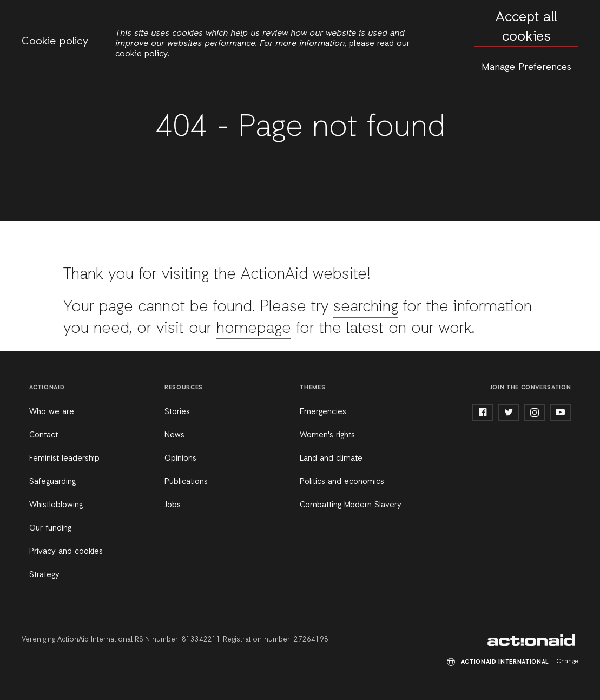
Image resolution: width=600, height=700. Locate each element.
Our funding (50, 528)
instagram (535, 413)
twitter (509, 413)
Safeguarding (52, 482)
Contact (44, 435)
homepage (254, 329)
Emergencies (323, 412)
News (174, 435)
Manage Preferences (526, 67)
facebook (483, 413)
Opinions (180, 459)
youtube (561, 413)
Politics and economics (342, 482)
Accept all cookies (526, 27)
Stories (177, 412)
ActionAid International (533, 640)
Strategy (44, 575)
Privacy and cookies (66, 552)
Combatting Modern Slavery (351, 505)
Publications (186, 482)
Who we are (52, 412)
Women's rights (327, 435)
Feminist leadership (64, 459)
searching (366, 307)
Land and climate (331, 459)
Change (567, 662)
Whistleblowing (56, 505)
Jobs (173, 505)
